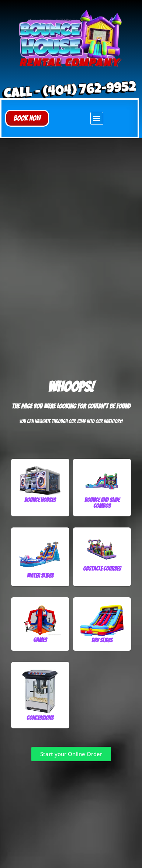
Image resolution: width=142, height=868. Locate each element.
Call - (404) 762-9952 (70, 92)
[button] (27, 118)
